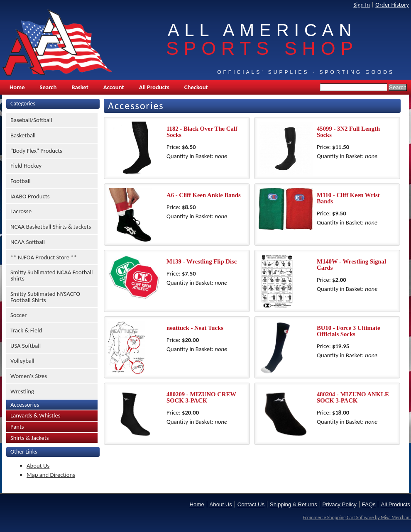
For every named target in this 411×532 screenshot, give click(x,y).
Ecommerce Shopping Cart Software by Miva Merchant (357, 517)
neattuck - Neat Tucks (195, 328)
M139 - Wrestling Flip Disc (202, 261)
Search (48, 87)
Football (21, 181)
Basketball (23, 135)
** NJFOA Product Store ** (44, 257)
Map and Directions (51, 475)
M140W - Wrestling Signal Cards (351, 265)
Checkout (196, 87)
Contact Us (251, 504)
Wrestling (22, 391)
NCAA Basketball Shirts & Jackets (51, 227)
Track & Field (26, 330)
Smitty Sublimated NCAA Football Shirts (51, 275)
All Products (154, 87)
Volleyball (22, 361)
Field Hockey (26, 166)
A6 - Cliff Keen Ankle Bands (204, 195)
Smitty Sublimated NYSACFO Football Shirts (45, 297)
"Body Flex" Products (36, 151)
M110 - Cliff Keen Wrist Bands (348, 198)
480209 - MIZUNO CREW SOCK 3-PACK (201, 397)
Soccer (18, 315)
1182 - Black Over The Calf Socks (202, 132)
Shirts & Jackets (30, 438)
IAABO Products (30, 196)
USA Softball (26, 346)
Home (17, 87)
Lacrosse (21, 211)
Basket (80, 87)
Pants (17, 427)
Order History (392, 5)
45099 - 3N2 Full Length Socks (348, 132)
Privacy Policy (340, 504)
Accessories (25, 405)
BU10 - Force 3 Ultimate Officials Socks (349, 331)
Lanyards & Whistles (35, 415)
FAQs (369, 504)
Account (114, 87)
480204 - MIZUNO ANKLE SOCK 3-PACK (353, 397)
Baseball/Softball (31, 120)
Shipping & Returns (294, 504)
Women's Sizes (29, 376)
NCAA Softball (28, 242)
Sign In (362, 5)
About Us (38, 466)
